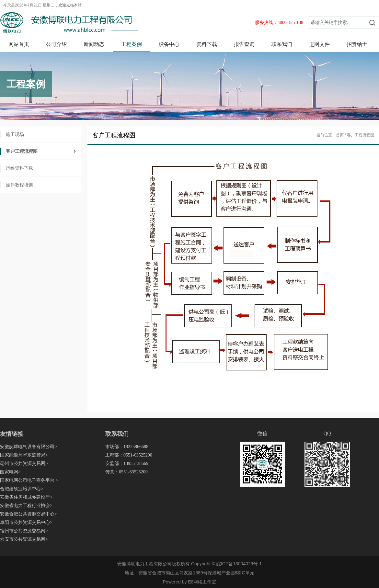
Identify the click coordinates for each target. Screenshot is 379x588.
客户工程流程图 (22, 151)
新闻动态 (94, 44)
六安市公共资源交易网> (24, 539)
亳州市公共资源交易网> (24, 464)
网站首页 (19, 44)
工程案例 (132, 44)
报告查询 (244, 44)
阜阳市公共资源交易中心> (26, 522)
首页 (340, 135)
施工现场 (15, 134)
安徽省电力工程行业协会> (26, 506)
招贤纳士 (357, 44)
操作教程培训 (19, 185)
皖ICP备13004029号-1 (239, 564)
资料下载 (207, 44)
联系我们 (282, 44)
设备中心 (169, 44)
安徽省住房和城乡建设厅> (26, 497)
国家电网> (10, 472)
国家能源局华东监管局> (24, 455)
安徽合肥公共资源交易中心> (29, 514)
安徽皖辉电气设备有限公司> (29, 447)
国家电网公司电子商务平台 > (29, 480)
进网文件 (319, 44)
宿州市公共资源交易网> (24, 531)
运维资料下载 (19, 168)
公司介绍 (56, 44)
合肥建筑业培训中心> (22, 489)
